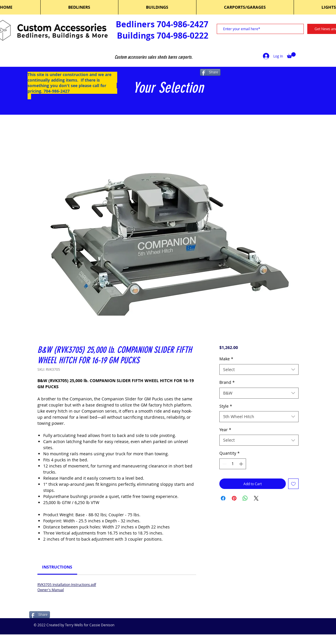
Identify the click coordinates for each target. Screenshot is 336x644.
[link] (57, 567)
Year (225, 430)
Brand (227, 382)
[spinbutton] (233, 464)
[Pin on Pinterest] (234, 498)
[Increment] (242, 464)
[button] (291, 55)
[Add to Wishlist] (293, 484)
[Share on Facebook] (223, 498)
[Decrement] (224, 464)
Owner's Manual (51, 590)
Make (226, 359)
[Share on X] (256, 498)
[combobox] (259, 370)
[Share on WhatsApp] (245, 498)
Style (226, 406)
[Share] (210, 72)
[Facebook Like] (66, 615)
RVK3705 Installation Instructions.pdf (67, 584)
